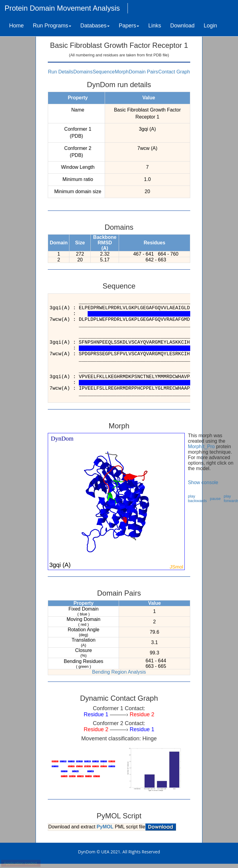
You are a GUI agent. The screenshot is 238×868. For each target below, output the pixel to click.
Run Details (61, 72)
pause (215, 499)
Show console (203, 482)
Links (155, 26)
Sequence (104, 72)
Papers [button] (129, 26)
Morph (122, 72)
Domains (83, 72)
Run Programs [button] (52, 26)
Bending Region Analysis (119, 672)
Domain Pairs (143, 72)
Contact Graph (174, 72)
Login (210, 26)
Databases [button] (95, 26)
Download (182, 26)
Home (16, 26)
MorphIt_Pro (201, 446)
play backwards (197, 498)
